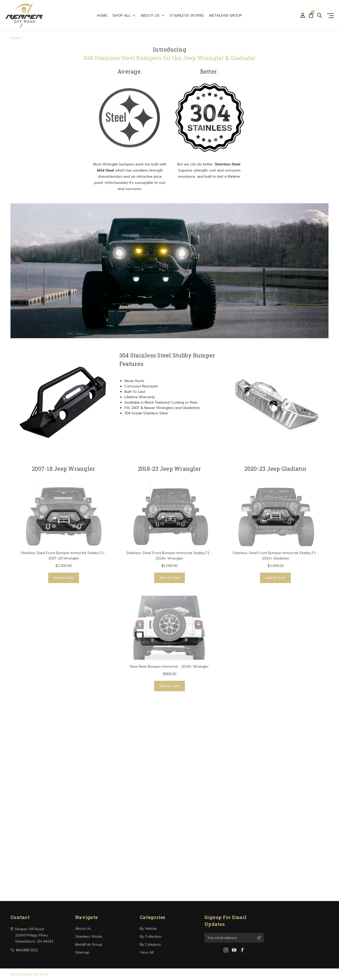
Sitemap (82, 952)
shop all (124, 16)
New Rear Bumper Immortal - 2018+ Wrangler (169, 666)
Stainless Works (187, 16)
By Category (150, 944)
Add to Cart (64, 578)
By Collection (151, 936)
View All (147, 952)
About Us (153, 16)
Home (102, 16)
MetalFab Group (226, 16)
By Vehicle (148, 928)
